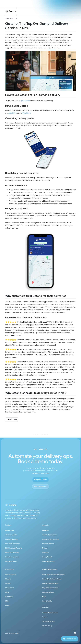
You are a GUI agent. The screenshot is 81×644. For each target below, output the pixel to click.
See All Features (41, 487)
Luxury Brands (47, 557)
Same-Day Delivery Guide (52, 579)
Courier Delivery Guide (50, 583)
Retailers (46, 530)
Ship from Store (11, 561)
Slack (7, 592)
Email (7, 605)
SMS (7, 601)
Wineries (46, 552)
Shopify (8, 579)
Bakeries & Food (48, 544)
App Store (13, 113)
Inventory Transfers (12, 557)
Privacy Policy (47, 626)
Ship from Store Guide (50, 588)
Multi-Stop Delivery (12, 552)
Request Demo (41, 479)
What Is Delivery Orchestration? (54, 574)
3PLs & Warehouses (50, 535)
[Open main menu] (73, 11)
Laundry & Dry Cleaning (51, 539)
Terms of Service (48, 621)
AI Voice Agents (11, 535)
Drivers (45, 617)
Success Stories (48, 592)
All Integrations (11, 574)
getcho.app (25, 101)
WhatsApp (9, 597)
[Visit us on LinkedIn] (75, 633)
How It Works (47, 601)
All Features (10, 530)
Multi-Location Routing (14, 548)
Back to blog (12, 420)
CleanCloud (10, 588)
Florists (45, 548)
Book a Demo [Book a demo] (70, 639)
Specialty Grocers (49, 561)
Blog (44, 597)
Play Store (27, 113)
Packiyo (8, 583)
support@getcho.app (50, 612)
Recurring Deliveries (13, 544)
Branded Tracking (12, 539)
